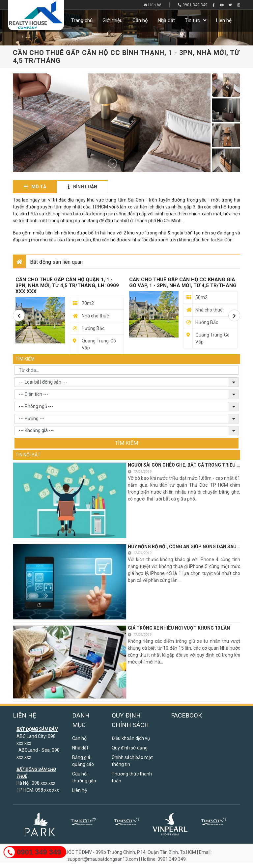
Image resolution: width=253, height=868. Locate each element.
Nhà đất (166, 20)
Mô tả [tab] (35, 187)
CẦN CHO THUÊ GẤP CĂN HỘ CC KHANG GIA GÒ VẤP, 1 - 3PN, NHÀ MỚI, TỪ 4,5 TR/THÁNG (183, 283)
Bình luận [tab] (83, 187)
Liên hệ (152, 5)
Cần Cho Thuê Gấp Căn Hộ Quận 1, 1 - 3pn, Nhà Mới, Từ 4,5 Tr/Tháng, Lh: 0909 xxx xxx (67, 285)
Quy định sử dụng (130, 748)
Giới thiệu (112, 20)
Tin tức (192, 20)
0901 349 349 (193, 5)
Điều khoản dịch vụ (131, 738)
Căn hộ (140, 20)
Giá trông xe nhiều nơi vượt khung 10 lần (179, 628)
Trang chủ (82, 20)
